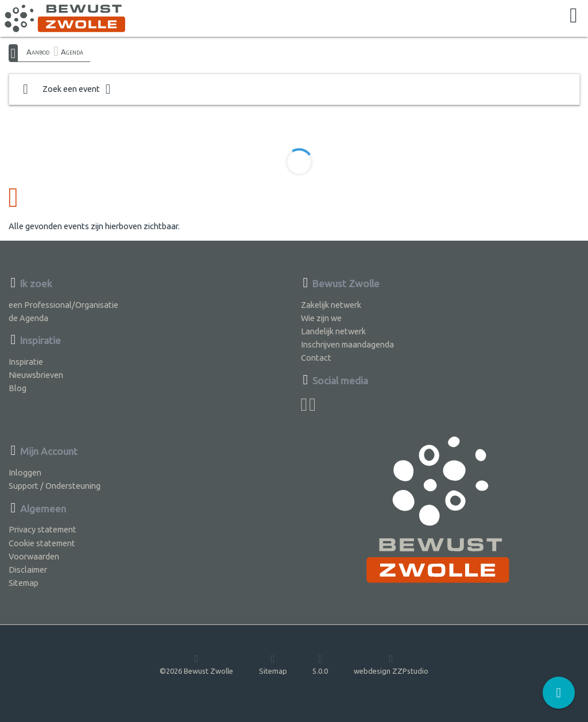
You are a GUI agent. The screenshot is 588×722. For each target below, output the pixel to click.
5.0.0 (320, 664)
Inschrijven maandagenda (347, 344)
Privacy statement (42, 529)
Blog (18, 388)
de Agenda (28, 318)
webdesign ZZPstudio (391, 664)
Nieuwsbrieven (36, 375)
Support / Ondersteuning (55, 486)
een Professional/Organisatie (63, 305)
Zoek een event (67, 89)
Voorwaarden (34, 556)
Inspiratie (26, 362)
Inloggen (25, 472)
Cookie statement (42, 543)
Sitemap (24, 583)
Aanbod (38, 52)
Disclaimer (28, 570)
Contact (316, 358)
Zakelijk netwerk (331, 305)
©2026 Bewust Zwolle (196, 664)
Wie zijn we (321, 318)
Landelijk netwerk (333, 331)
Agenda (72, 52)
